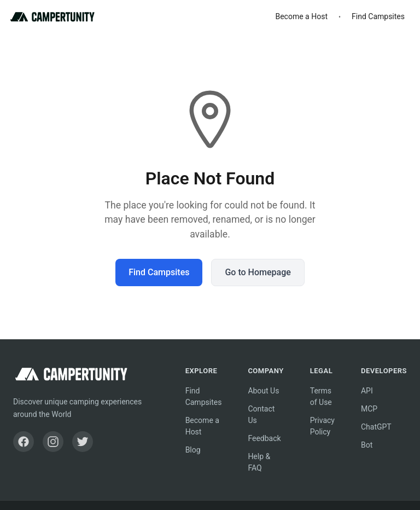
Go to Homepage (258, 272)
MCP (369, 409)
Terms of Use (321, 396)
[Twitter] (83, 442)
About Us (263, 391)
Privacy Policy (322, 426)
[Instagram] (53, 442)
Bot (367, 445)
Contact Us (261, 415)
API (367, 391)
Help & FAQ (259, 462)
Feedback (264, 438)
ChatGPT (376, 427)
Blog (193, 450)
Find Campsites (378, 16)
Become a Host (301, 16)
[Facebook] (24, 442)
